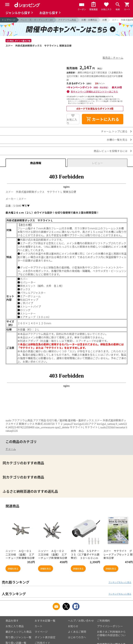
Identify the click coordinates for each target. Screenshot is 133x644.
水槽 (104, 20)
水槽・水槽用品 (89, 20)
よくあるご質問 (77, 632)
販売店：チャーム (113, 58)
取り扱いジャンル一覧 (18, 637)
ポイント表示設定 (45, 637)
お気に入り (72, 121)
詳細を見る (13, 569)
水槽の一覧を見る (117, 140)
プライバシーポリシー (110, 626)
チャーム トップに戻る (114, 131)
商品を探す (12, 621)
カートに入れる (103, 119)
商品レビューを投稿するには (111, 151)
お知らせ (73, 626)
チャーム (11, 449)
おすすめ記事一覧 (45, 621)
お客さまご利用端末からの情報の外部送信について (111, 635)
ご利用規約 (103, 621)
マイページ (41, 632)
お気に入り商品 (15, 626)
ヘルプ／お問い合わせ (81, 621)
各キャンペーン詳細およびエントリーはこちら (94, 91)
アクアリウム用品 (67, 20)
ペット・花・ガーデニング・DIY (37, 20)
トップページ (8, 20)
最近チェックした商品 (19, 632)
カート (39, 626)
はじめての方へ (77, 637)
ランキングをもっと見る (120, 582)
